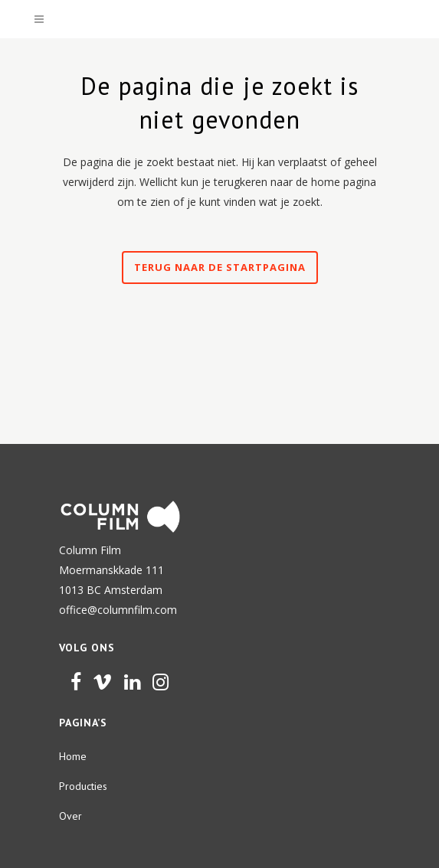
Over (70, 816)
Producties (83, 786)
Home (73, 756)
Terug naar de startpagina (220, 267)
